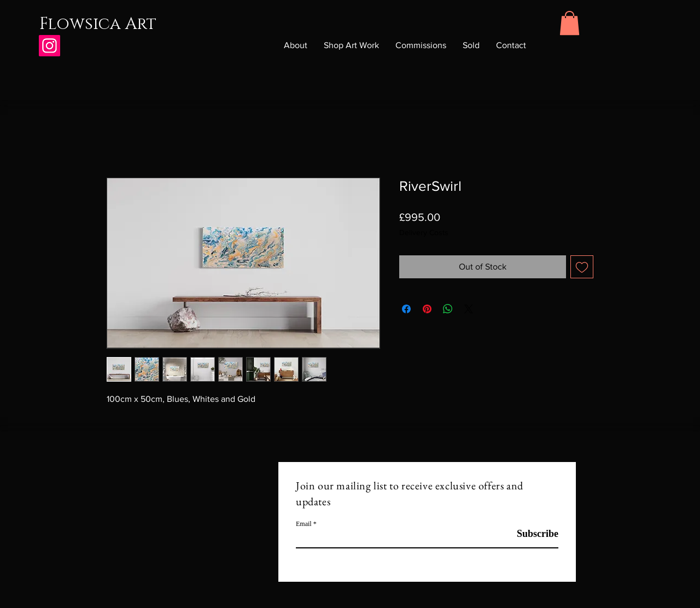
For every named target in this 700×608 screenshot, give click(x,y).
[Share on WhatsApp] (448, 309)
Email (304, 524)
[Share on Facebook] (406, 309)
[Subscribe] (531, 534)
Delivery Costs (424, 232)
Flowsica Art (98, 24)
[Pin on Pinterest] (427, 309)
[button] (570, 23)
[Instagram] (49, 46)
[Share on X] (469, 309)
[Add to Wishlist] (582, 267)
